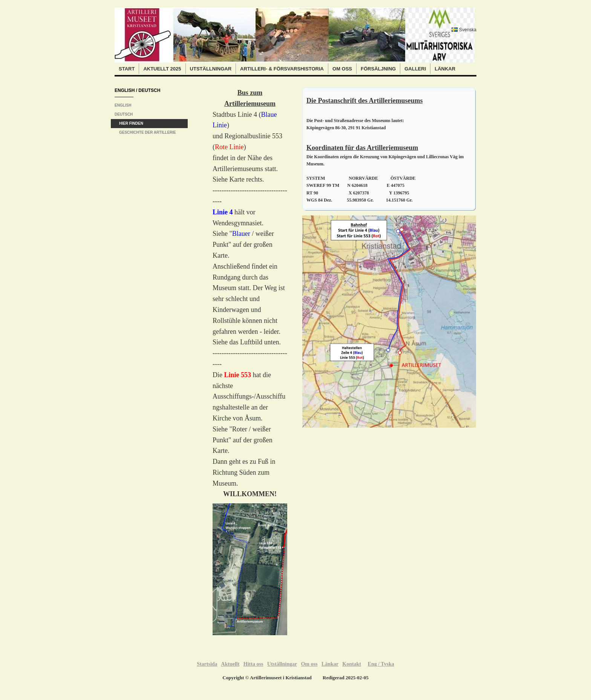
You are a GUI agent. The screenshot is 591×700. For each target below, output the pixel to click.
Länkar (445, 69)
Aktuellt (230, 664)
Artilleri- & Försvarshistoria (282, 69)
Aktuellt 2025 (162, 69)
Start (127, 69)
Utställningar (211, 69)
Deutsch (124, 114)
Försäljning (378, 69)
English (123, 105)
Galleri (415, 69)
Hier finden (131, 123)
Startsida (207, 664)
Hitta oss (253, 664)
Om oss (342, 69)
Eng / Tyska (381, 664)
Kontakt (352, 664)
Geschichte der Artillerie (148, 132)
